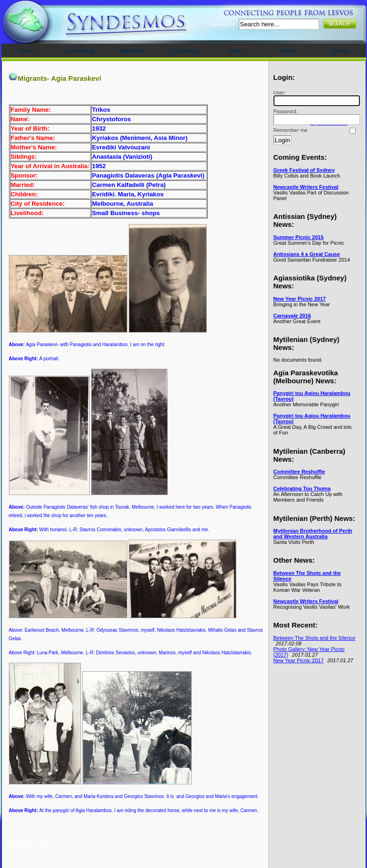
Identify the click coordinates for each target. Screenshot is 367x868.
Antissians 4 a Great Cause (307, 254)
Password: (315, 117)
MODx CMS (81, 846)
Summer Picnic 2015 (299, 237)
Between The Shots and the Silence (315, 638)
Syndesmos (62, 27)
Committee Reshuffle (299, 472)
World (288, 51)
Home (27, 51)
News (236, 51)
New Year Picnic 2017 (300, 299)
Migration (132, 51)
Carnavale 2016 (292, 316)
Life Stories (184, 51)
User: (315, 98)
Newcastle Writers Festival (306, 187)
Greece (340, 51)
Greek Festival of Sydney (304, 170)
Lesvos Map (80, 51)
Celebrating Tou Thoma (302, 488)
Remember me (291, 130)
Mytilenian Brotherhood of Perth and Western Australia (313, 534)
